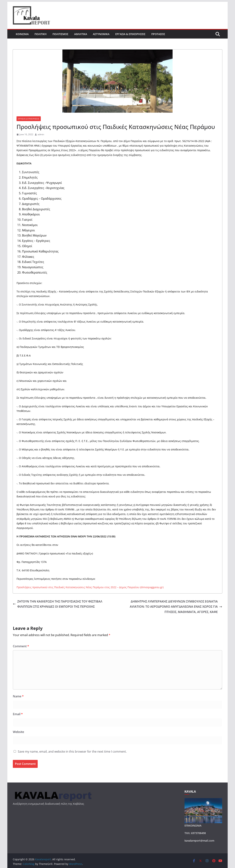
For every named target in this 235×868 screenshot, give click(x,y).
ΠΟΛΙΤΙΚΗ (41, 34)
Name (18, 696)
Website (18, 732)
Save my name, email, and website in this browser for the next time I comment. (72, 751)
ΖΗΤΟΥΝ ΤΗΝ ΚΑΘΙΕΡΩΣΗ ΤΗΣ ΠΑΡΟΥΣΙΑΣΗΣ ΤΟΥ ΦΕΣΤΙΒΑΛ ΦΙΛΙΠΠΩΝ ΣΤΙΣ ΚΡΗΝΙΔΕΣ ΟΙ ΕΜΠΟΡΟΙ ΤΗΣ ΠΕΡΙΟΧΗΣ (58, 604)
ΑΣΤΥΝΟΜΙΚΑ (101, 34)
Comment (21, 646)
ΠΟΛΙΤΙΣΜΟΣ (60, 34)
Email (18, 714)
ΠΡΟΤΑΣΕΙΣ (158, 34)
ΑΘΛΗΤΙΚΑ (81, 34)
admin (41, 134)
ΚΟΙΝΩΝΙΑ (22, 34)
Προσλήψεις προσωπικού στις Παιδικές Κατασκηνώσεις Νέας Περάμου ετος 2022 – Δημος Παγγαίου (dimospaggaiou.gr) (90, 587)
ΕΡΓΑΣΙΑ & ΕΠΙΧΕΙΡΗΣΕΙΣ (130, 34)
